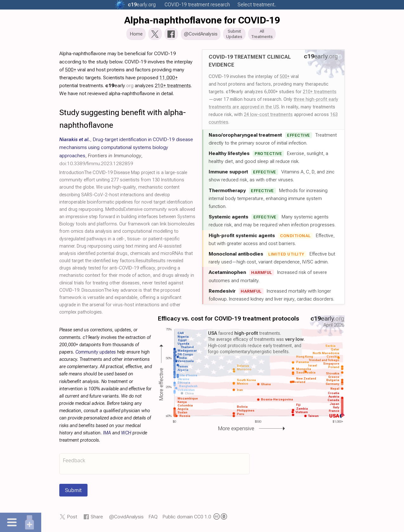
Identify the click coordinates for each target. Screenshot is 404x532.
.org (142, 5)
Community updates (96, 354)
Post (72, 519)
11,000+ (169, 79)
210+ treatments (320, 93)
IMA (107, 435)
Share (97, 519)
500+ (285, 78)
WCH (126, 435)
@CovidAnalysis (126, 519)
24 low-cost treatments (268, 116)
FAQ (153, 519)
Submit (73, 492)
